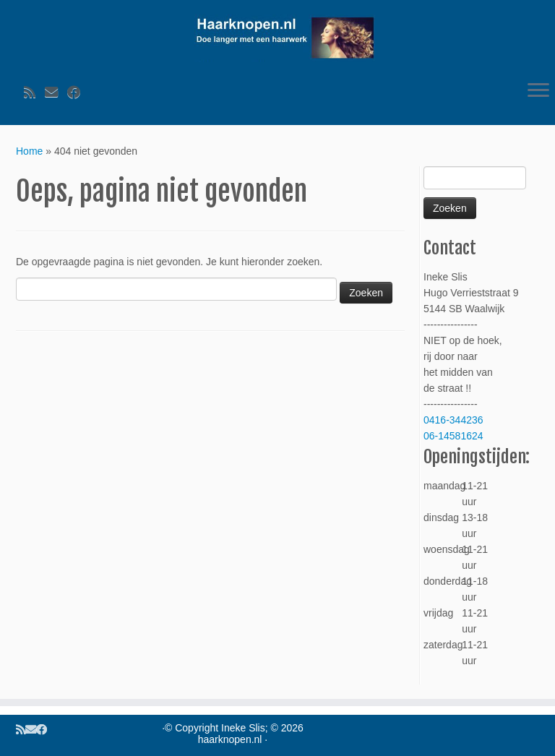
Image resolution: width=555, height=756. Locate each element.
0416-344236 (453, 420)
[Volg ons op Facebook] (78, 93)
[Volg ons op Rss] (34, 93)
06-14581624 (453, 436)
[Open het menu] (538, 92)
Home (29, 151)
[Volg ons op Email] (56, 93)
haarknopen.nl (230, 739)
